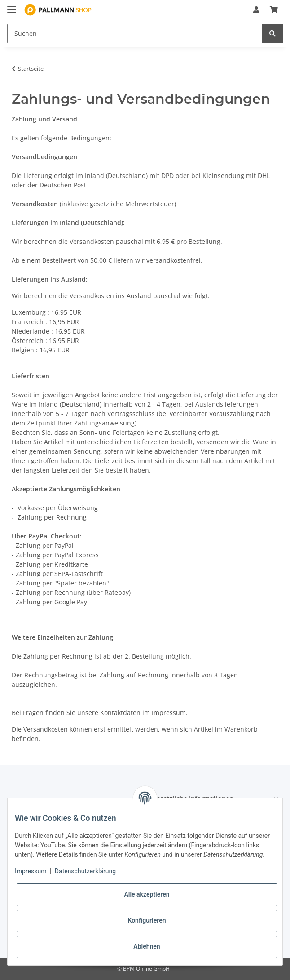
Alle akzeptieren (147, 894)
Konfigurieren (147, 920)
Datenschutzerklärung (85, 871)
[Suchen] (135, 33)
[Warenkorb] (274, 10)
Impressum (31, 871)
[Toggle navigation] (12, 6)
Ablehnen (147, 946)
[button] (256, 10)
